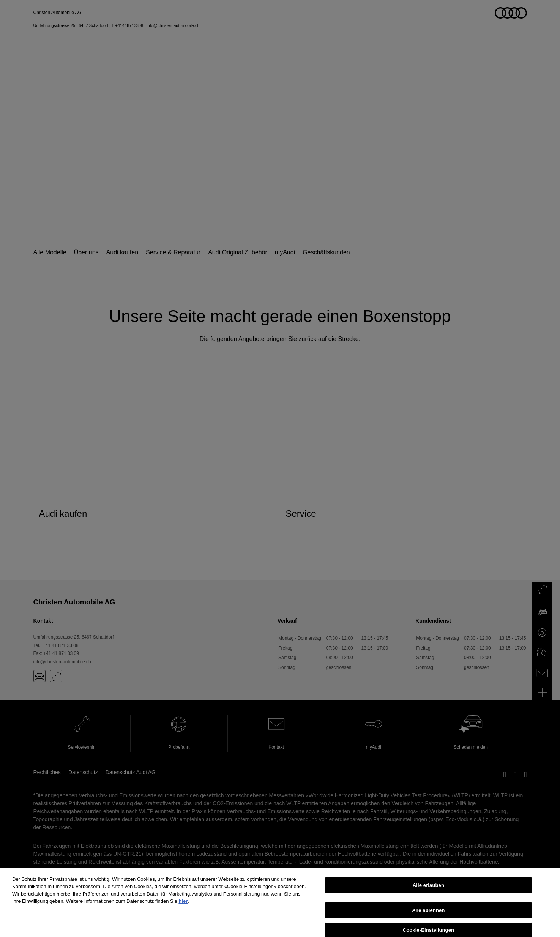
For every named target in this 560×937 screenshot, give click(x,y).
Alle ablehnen (428, 916)
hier (183, 906)
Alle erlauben (428, 890)
